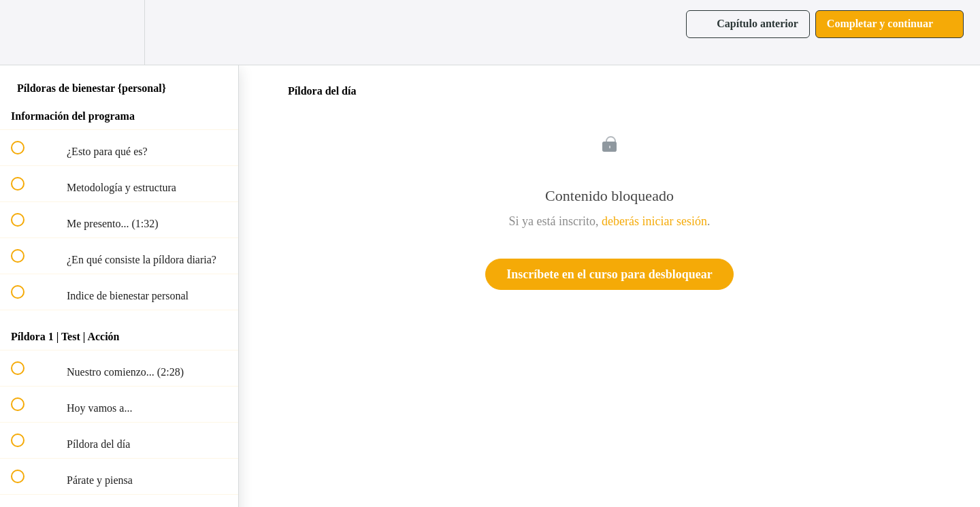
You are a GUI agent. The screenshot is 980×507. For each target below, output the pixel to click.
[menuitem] (119, 32)
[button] (25, 32)
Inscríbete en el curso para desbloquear (609, 274)
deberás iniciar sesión (654, 221)
